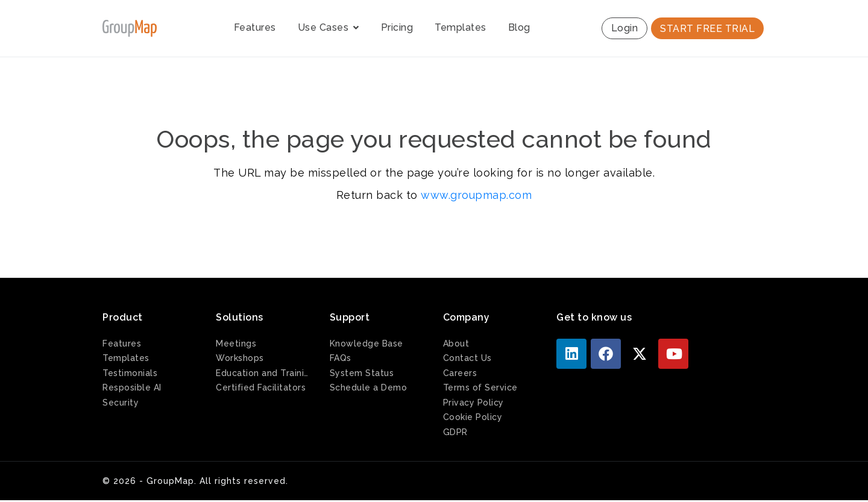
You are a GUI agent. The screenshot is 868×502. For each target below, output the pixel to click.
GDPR (455, 432)
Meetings (236, 344)
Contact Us (467, 358)
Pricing (397, 27)
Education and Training (263, 373)
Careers (460, 373)
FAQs (341, 358)
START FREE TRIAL (707, 29)
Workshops (240, 358)
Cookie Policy (473, 417)
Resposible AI (132, 387)
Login (625, 28)
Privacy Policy (473, 403)
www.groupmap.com (476, 195)
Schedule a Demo (369, 387)
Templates (461, 27)
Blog (519, 27)
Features (255, 27)
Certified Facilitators (261, 387)
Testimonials (130, 373)
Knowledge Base (366, 344)
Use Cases (329, 27)
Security (121, 403)
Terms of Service (480, 387)
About (456, 344)
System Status (362, 373)
